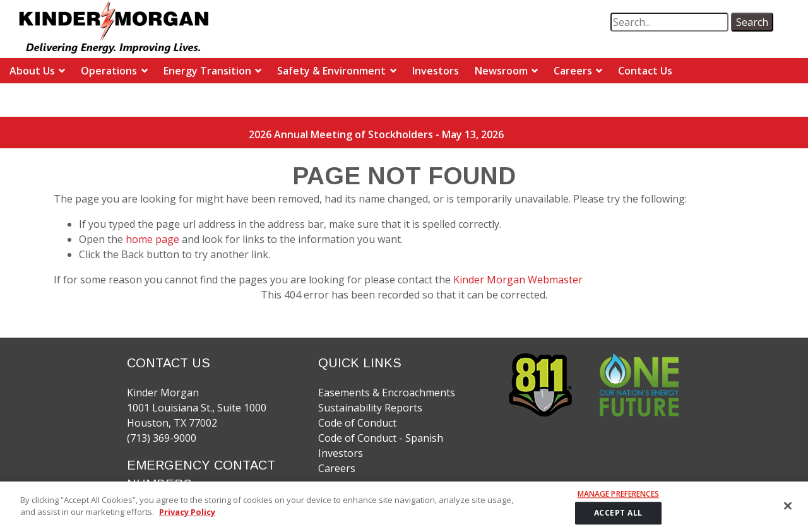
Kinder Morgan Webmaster (518, 280)
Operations (109, 71)
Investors (436, 71)
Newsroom (501, 71)
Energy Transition (207, 71)
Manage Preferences (618, 500)
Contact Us (645, 71)
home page (154, 239)
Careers (573, 71)
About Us (32, 71)
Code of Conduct (357, 423)
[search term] (669, 22)
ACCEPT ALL (618, 518)
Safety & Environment (331, 71)
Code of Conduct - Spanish (381, 438)
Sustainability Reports (370, 408)
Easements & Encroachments (387, 393)
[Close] (788, 511)
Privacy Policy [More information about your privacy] (187, 517)
